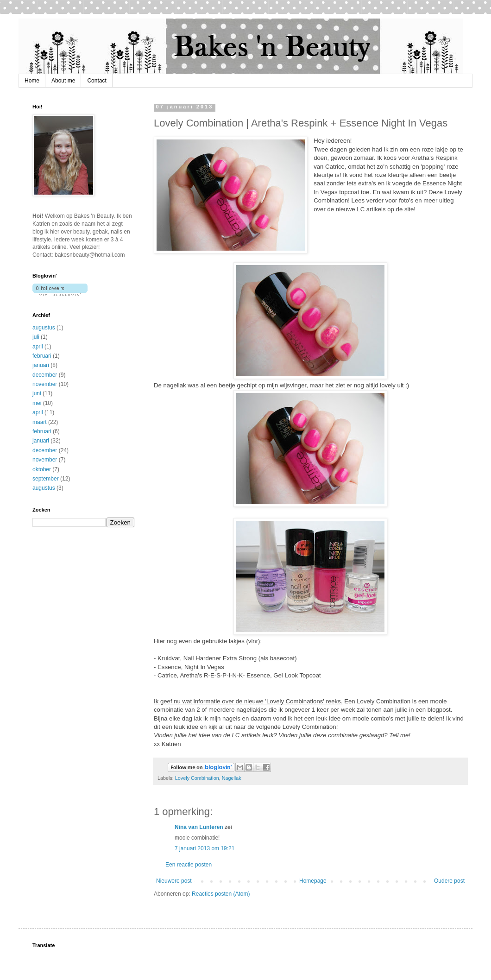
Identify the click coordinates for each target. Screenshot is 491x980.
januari (41, 365)
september (46, 479)
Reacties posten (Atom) (221, 894)
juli (36, 337)
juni (37, 393)
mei (37, 403)
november (45, 384)
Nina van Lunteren (199, 827)
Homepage (313, 881)
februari (42, 356)
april (38, 347)
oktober (42, 469)
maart (40, 422)
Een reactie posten (189, 865)
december (45, 375)
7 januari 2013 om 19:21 (205, 848)
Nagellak (232, 778)
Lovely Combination (197, 778)
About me (63, 81)
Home (32, 81)
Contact (97, 81)
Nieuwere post (174, 881)
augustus (44, 328)
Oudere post (449, 881)
